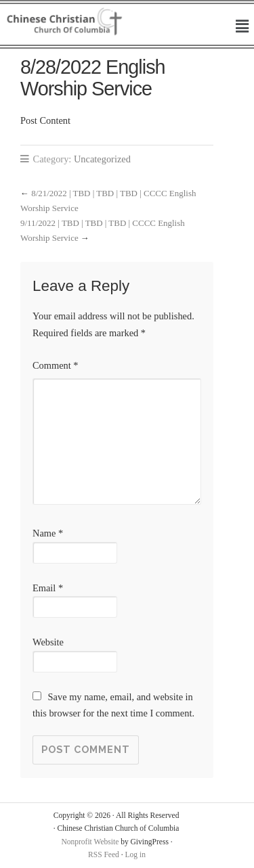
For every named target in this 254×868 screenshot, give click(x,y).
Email (48, 588)
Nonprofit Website (90, 842)
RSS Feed (104, 854)
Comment (56, 365)
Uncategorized (102, 159)
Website (48, 642)
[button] (242, 27)
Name (48, 533)
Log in (135, 854)
